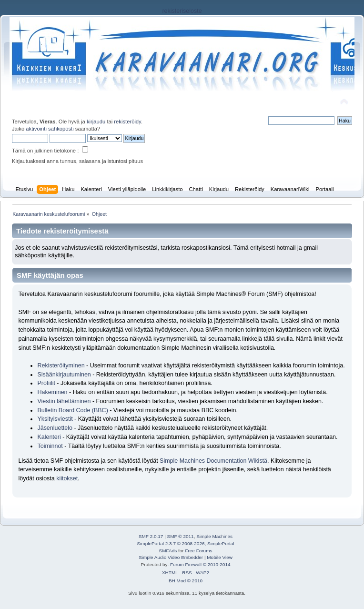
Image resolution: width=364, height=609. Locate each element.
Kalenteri (49, 437)
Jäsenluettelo (55, 428)
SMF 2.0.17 (151, 536)
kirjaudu (96, 122)
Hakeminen (52, 392)
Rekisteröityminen (61, 365)
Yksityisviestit (55, 419)
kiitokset (67, 478)
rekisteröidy (127, 122)
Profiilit (46, 383)
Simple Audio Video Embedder (171, 557)
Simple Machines (214, 536)
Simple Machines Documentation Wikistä (213, 461)
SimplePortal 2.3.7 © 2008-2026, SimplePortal (185, 543)
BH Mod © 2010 (186, 581)
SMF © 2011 (181, 536)
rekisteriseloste (182, 11)
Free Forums (198, 551)
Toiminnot (50, 446)
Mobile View (220, 557)
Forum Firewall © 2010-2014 (200, 564)
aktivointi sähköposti (50, 129)
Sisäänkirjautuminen (64, 375)
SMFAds (168, 551)
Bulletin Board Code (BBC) (73, 410)
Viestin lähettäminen (64, 401)
